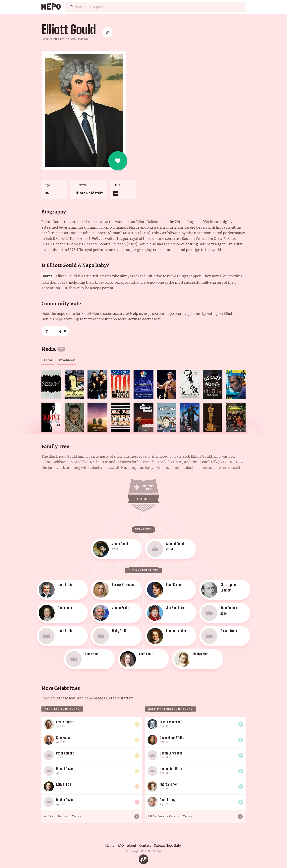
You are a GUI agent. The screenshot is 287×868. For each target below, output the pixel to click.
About (132, 846)
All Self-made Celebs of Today (170, 816)
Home (110, 846)
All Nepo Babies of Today (62, 816)
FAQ (121, 846)
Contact (145, 846)
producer (67, 360)
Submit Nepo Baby (168, 846)
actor (48, 360)
